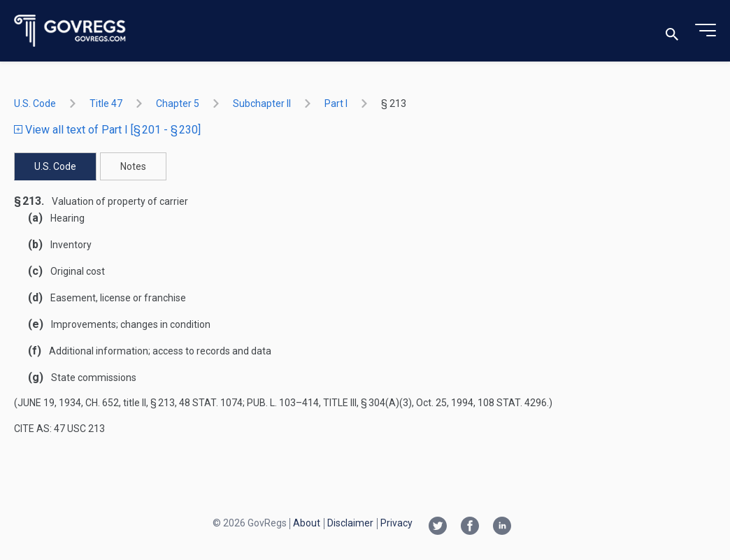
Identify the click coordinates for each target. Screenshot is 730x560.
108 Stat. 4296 (512, 403)
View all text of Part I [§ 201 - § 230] (107, 130)
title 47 (106, 103)
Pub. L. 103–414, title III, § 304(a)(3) (329, 403)
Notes (133, 166)
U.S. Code (35, 103)
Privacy (396, 523)
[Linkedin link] (502, 527)
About (307, 523)
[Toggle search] (672, 31)
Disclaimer (350, 523)
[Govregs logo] (70, 31)
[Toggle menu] (706, 31)
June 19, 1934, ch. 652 (68, 403)
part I (336, 103)
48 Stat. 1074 (211, 403)
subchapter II (262, 103)
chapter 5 (178, 103)
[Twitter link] (438, 527)
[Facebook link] (470, 527)
